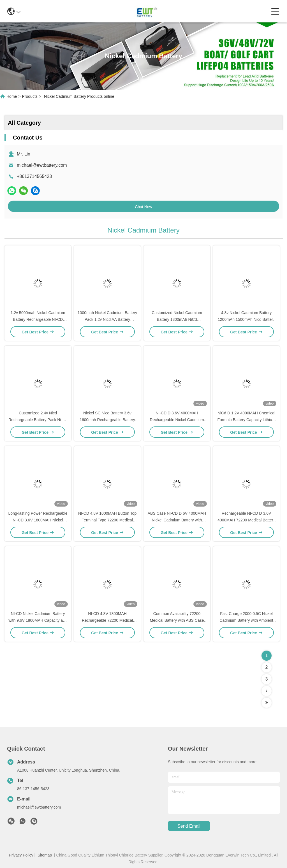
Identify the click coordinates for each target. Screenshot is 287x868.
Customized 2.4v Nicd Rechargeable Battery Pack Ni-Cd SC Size (38, 420)
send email (189, 826)
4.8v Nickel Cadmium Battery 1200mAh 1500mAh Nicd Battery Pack (246, 319)
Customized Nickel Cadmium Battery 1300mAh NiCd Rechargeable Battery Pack (177, 319)
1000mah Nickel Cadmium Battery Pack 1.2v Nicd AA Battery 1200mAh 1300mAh (107, 319)
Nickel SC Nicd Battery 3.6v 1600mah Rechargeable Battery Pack (107, 420)
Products (30, 96)
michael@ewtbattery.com (42, 165)
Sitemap (45, 855)
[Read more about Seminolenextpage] (267, 691)
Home (12, 96)
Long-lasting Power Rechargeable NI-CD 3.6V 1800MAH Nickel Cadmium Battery (38, 520)
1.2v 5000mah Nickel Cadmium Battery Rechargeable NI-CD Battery (38, 319)
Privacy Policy (21, 855)
